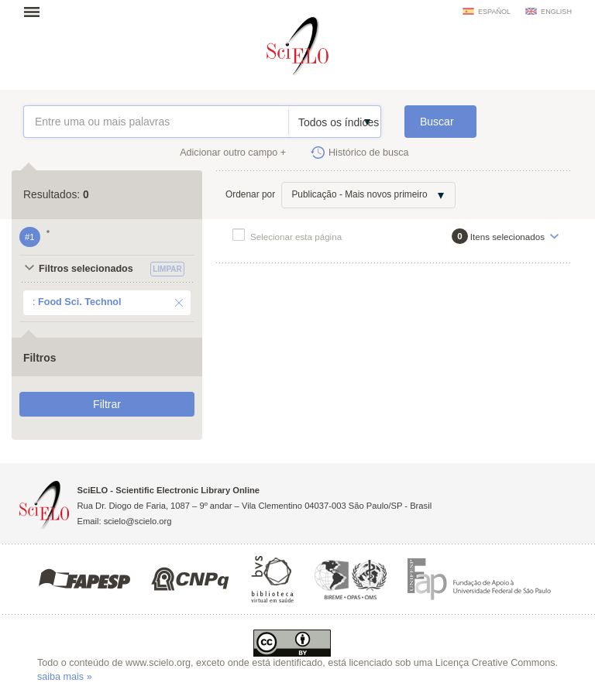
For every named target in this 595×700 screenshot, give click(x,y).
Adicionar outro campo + (233, 153)
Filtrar (107, 404)
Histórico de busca (369, 153)
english (556, 12)
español (494, 12)
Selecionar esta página (296, 237)
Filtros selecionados (86, 269)
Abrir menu (36, 12)
